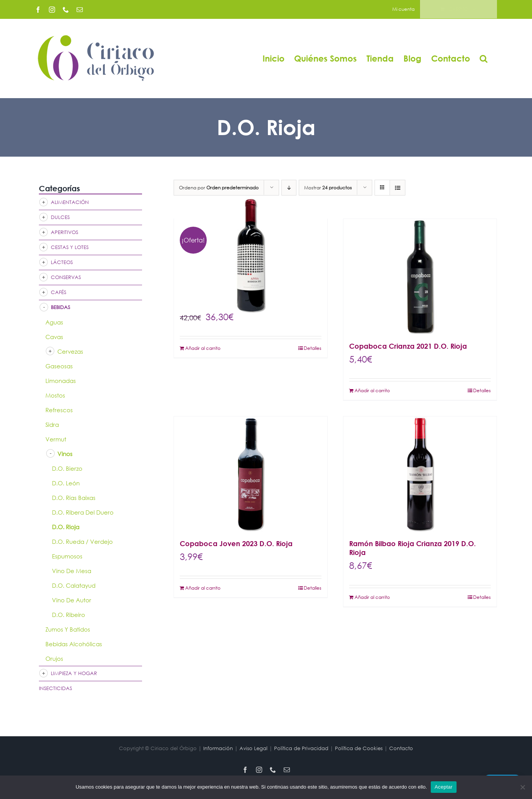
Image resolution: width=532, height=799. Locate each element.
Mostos (55, 395)
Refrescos (59, 410)
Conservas (66, 277)
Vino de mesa (72, 571)
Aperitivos (64, 232)
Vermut (56, 439)
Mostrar (328, 188)
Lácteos (62, 262)
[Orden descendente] (289, 188)
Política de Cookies (359, 748)
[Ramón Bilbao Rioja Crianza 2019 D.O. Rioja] (420, 474)
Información (218, 748)
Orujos (54, 659)
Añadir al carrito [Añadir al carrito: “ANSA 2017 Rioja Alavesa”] (203, 348)
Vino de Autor (72, 600)
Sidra (52, 425)
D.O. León (66, 483)
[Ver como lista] (397, 188)
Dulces (60, 217)
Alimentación (70, 202)
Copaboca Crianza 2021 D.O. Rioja (408, 346)
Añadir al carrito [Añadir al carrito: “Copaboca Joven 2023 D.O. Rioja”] (203, 588)
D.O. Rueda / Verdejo (82, 542)
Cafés (59, 292)
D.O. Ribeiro (69, 615)
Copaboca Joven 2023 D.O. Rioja (236, 543)
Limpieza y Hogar (74, 673)
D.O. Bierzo (67, 468)
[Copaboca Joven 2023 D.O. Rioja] (251, 474)
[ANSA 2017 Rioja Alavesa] (251, 255)
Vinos (65, 454)
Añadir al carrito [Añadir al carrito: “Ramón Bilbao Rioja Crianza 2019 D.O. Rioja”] (372, 597)
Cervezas (70, 351)
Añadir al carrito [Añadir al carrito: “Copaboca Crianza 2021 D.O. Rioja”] (372, 390)
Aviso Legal (253, 748)
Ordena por (219, 188)
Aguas (54, 322)
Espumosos (67, 556)
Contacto (401, 748)
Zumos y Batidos (68, 629)
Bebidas (60, 307)
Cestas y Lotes (70, 247)
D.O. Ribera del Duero (83, 512)
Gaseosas (59, 366)
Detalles (313, 348)
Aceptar (444, 787)
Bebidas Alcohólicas (74, 644)
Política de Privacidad (301, 748)
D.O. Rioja (66, 527)
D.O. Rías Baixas (74, 498)
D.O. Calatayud (74, 585)
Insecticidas (55, 688)
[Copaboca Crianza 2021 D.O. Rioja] (420, 277)
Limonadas (61, 381)
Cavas (54, 337)
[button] (483, 58)
